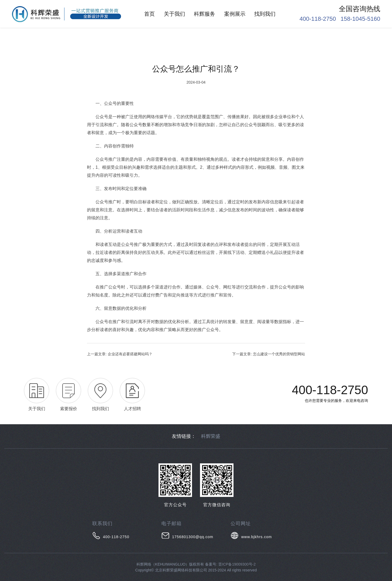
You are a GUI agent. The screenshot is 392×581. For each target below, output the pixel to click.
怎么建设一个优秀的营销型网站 (279, 354)
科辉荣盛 (211, 436)
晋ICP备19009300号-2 (237, 564)
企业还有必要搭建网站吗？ (130, 354)
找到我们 (265, 14)
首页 (149, 14)
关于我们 (174, 14)
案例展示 (235, 14)
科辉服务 (205, 14)
